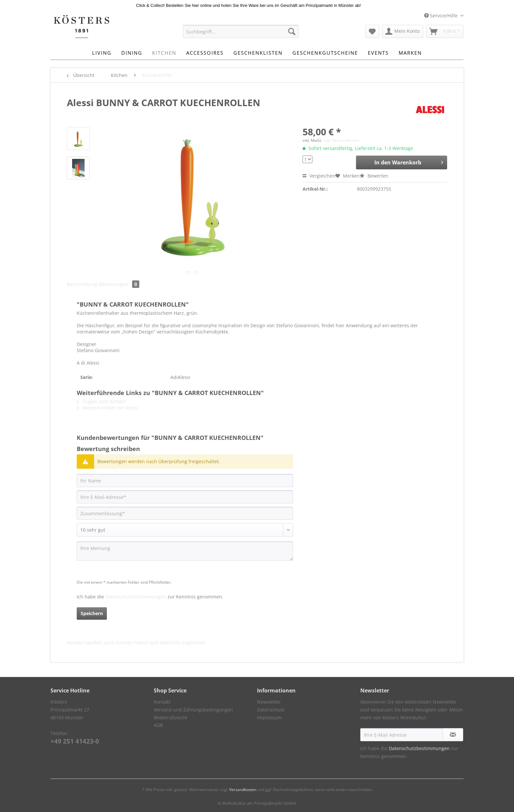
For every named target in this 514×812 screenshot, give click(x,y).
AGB (158, 725)
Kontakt (162, 702)
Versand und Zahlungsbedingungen (193, 710)
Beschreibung (82, 284)
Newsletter (269, 702)
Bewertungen (119, 284)
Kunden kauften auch (91, 642)
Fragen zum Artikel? (101, 401)
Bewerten (374, 176)
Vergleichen (319, 176)
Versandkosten (243, 790)
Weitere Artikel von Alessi (108, 408)
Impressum (269, 718)
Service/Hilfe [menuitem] (442, 16)
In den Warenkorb (409, 162)
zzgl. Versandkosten (341, 140)
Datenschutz (271, 710)
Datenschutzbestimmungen (136, 597)
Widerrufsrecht (170, 718)
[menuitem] (241, 35)
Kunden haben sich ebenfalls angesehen (161, 642)
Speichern (92, 613)
